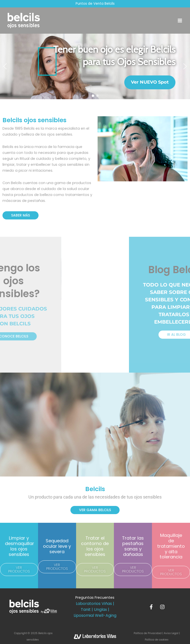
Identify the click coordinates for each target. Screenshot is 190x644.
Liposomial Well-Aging (95, 615)
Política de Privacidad (148, 633)
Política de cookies (157, 640)
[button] (5, 66)
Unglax (100, 609)
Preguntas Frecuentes (95, 597)
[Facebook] (151, 607)
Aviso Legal (171, 633)
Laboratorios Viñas (94, 604)
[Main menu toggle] (180, 21)
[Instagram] (162, 607)
